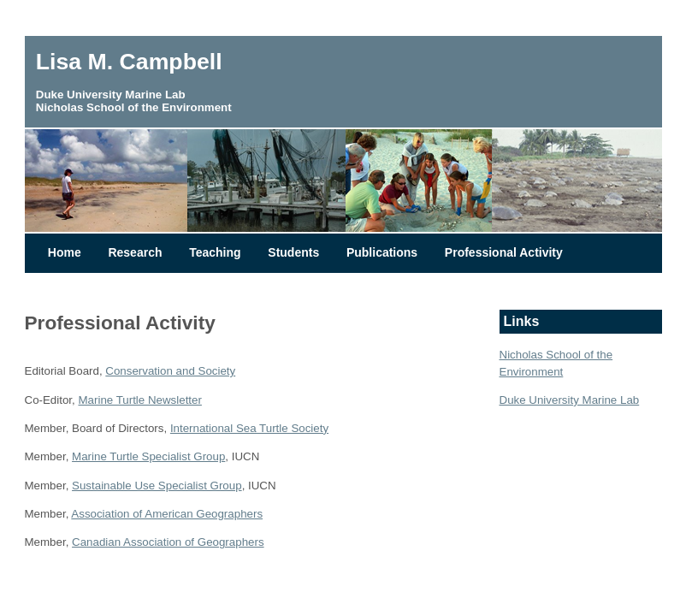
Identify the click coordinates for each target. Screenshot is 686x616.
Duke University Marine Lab (570, 400)
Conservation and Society (170, 371)
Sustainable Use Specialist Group (157, 486)
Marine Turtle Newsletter (139, 400)
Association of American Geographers (167, 514)
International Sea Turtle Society (249, 428)
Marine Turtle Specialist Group (148, 456)
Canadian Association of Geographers (168, 542)
